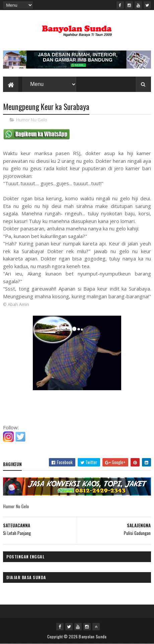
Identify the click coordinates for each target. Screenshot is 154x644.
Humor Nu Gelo (32, 120)
